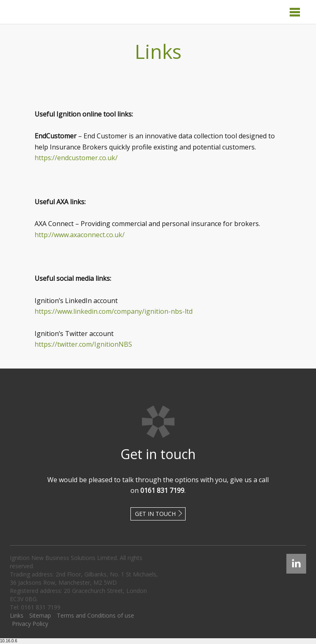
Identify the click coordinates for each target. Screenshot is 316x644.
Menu (295, 12)
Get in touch (155, 514)
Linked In (296, 558)
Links (17, 615)
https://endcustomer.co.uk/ (76, 158)
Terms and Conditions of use (95, 615)
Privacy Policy (30, 624)
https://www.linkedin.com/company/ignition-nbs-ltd (114, 311)
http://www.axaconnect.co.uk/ (80, 235)
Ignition (42, 12)
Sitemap (40, 615)
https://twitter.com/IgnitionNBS (83, 344)
